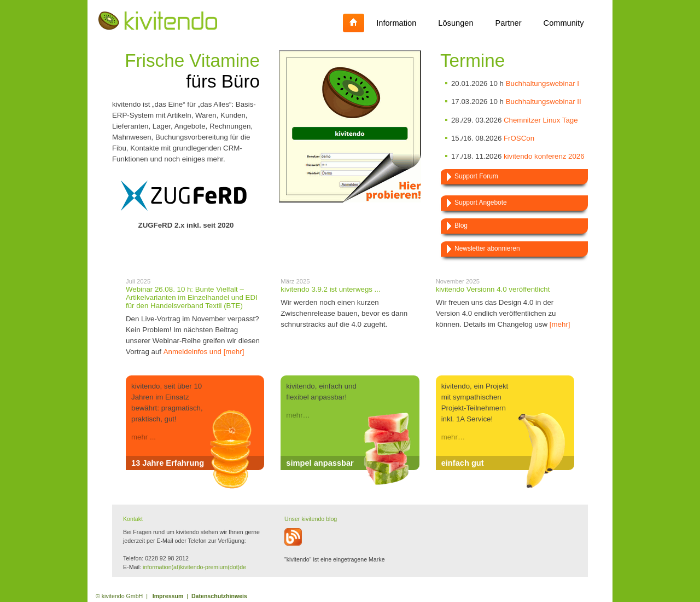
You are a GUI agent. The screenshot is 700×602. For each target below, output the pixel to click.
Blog (461, 225)
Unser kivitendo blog (311, 519)
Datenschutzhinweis (219, 596)
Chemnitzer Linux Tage (541, 120)
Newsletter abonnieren (487, 248)
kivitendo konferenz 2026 (544, 156)
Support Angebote (481, 202)
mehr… (298, 415)
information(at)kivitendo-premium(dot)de (194, 567)
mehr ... (144, 437)
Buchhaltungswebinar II (544, 102)
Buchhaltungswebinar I (542, 83)
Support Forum (476, 176)
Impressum (168, 596)
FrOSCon (519, 138)
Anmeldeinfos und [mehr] (204, 352)
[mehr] (560, 324)
